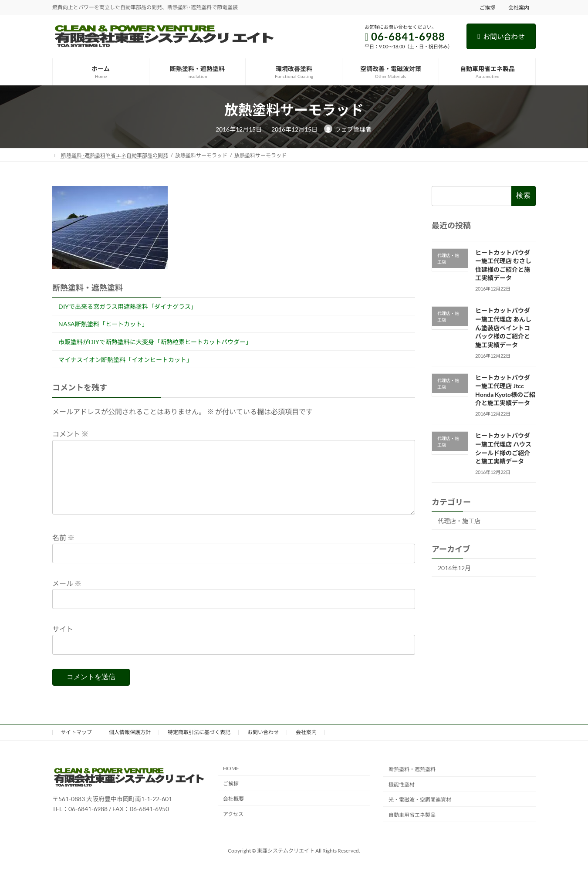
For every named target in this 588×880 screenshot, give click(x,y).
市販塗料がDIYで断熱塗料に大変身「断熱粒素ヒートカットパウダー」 (155, 342)
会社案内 (519, 8)
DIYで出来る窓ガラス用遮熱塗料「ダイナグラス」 (128, 306)
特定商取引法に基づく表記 (199, 746)
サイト (63, 643)
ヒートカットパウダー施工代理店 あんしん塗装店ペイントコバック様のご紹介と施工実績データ (503, 327)
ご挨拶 (487, 8)
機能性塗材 (402, 798)
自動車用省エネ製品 (412, 829)
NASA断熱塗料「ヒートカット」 (103, 324)
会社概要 (233, 813)
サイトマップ (76, 746)
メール (67, 597)
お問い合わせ (501, 36)
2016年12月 (454, 568)
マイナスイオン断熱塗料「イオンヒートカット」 (125, 360)
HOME (231, 782)
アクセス (233, 828)
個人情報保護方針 (130, 746)
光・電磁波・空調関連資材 (420, 814)
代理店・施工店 (459, 521)
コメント (70, 434)
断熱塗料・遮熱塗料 (412, 783)
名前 (63, 552)
